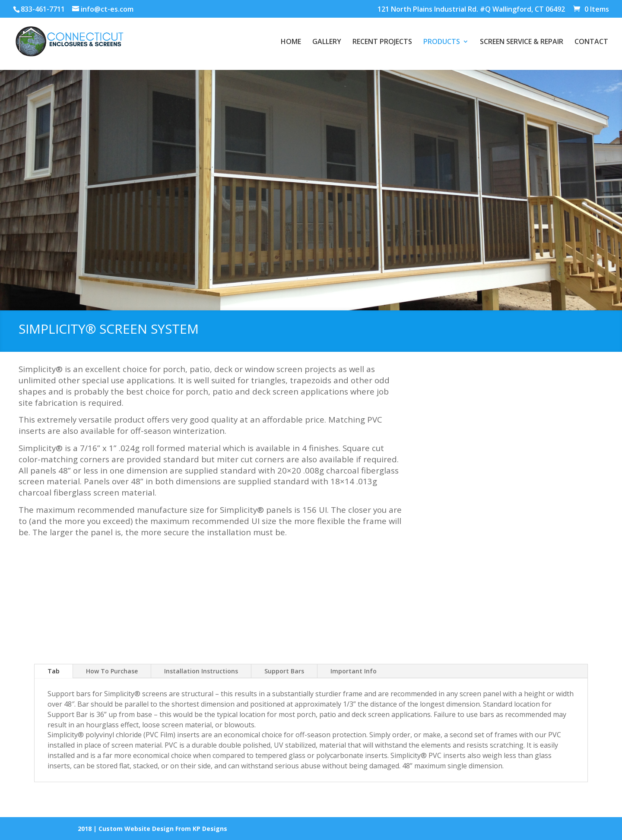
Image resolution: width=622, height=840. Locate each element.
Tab (54, 671)
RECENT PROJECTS (382, 42)
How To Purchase (112, 671)
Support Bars (284, 671)
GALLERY (327, 42)
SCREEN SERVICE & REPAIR (522, 42)
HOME (291, 42)
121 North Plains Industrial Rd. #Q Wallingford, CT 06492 (471, 10)
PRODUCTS (442, 42)
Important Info (354, 671)
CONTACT (591, 42)
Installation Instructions (201, 671)
